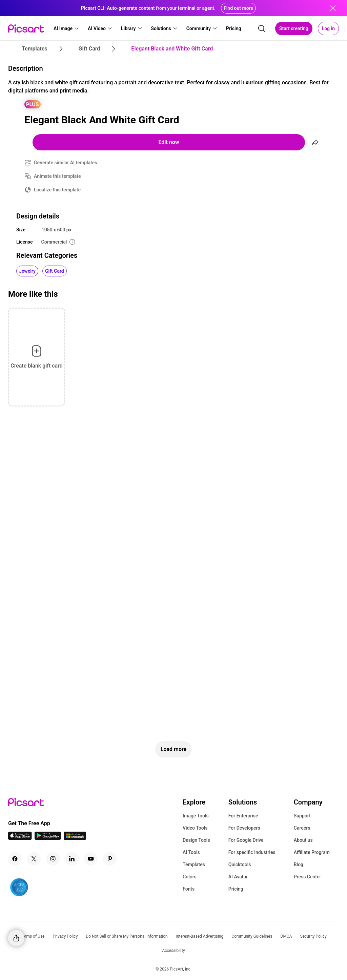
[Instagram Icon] (53, 859)
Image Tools (196, 816)
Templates (194, 864)
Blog (299, 864)
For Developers (244, 828)
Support (302, 816)
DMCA (286, 936)
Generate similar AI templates (66, 163)
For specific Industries (252, 852)
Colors (190, 877)
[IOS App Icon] (20, 838)
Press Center (308, 877)
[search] (262, 28)
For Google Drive (246, 840)
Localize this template (57, 190)
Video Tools (195, 828)
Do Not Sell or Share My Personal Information (127, 936)
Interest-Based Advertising (200, 936)
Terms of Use (32, 936)
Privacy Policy (65, 936)
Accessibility (173, 951)
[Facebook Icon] (15, 859)
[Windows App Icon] (75, 838)
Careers (302, 828)
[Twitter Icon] (34, 859)
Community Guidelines (252, 936)
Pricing (236, 889)
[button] (66, 28)
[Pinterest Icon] (110, 859)
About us (303, 840)
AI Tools (191, 852)
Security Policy (313, 936)
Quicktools (240, 864)
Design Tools (196, 840)
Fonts (189, 889)
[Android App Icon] (48, 838)
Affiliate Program (312, 852)
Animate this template (57, 176)
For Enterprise (243, 816)
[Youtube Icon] (91, 859)
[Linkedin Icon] (72, 859)
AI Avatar (238, 877)
